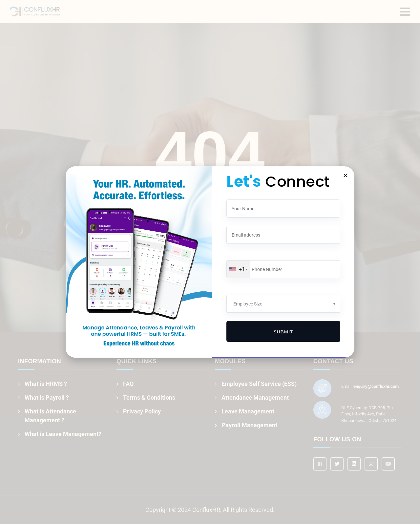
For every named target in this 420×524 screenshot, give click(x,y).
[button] (345, 175)
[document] (210, 262)
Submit (283, 332)
